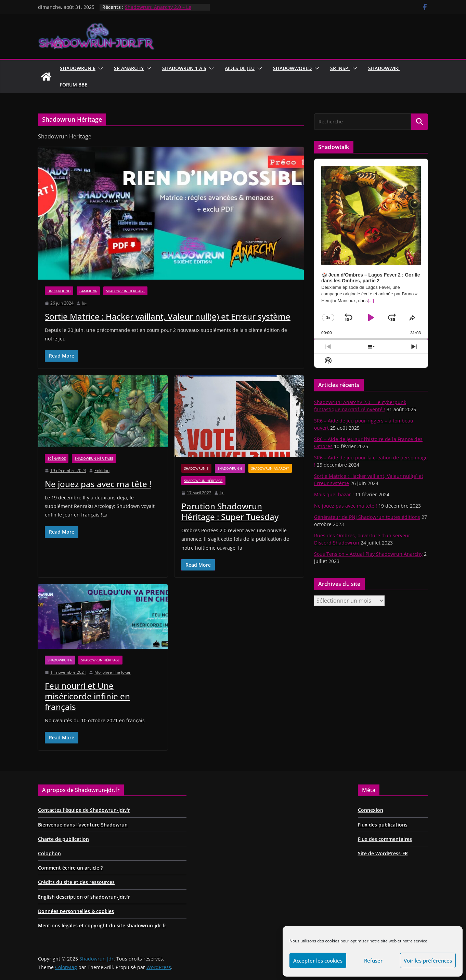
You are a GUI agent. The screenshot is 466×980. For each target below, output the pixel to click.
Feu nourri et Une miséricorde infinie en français (87, 696)
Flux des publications (383, 825)
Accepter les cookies (318, 961)
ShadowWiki (384, 68)
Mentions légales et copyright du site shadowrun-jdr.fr (102, 925)
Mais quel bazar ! (334, 494)
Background (59, 291)
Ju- (84, 303)
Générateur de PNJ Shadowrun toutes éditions (367, 517)
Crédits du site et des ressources (76, 882)
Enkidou (102, 471)
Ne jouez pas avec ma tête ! (98, 484)
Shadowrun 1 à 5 (184, 68)
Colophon (49, 853)
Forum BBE (74, 85)
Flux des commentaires (385, 839)
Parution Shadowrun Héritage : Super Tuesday (230, 511)
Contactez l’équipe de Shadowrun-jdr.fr (84, 810)
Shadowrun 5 (196, 468)
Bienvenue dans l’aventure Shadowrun (83, 825)
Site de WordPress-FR (383, 853)
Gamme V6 (88, 291)
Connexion (371, 810)
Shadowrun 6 (78, 68)
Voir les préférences (428, 961)
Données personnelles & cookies (76, 911)
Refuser (373, 961)
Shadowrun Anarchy (270, 468)
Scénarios (57, 458)
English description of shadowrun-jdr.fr (84, 897)
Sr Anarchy (129, 68)
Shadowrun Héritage (125, 291)
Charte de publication (63, 839)
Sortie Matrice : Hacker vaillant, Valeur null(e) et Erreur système (168, 316)
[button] (99, 68)
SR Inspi (340, 68)
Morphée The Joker (113, 672)
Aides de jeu (240, 68)
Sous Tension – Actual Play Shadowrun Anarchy (368, 554)
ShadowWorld (292, 68)
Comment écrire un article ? (70, 868)
